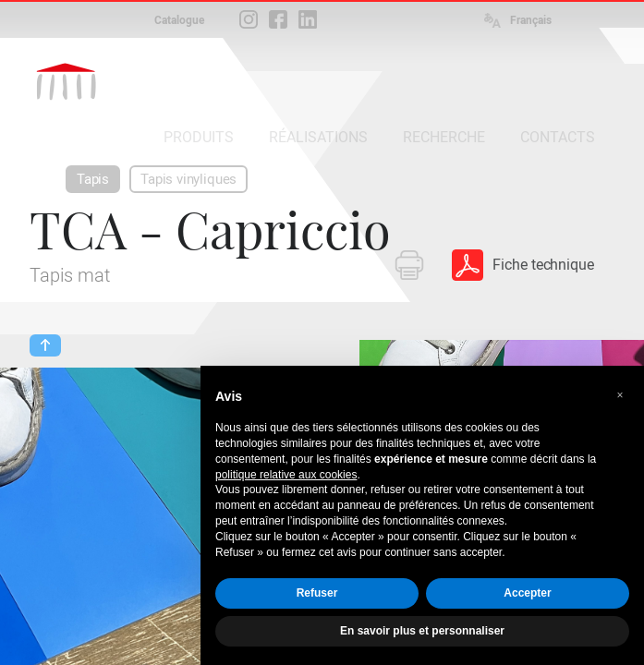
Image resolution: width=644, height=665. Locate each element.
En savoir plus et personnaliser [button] (422, 631)
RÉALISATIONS (318, 137)
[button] (620, 395)
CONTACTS (558, 137)
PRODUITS (199, 137)
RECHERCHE (444, 137)
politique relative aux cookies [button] (286, 475)
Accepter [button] (527, 593)
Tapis (93, 179)
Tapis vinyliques (188, 179)
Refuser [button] (317, 593)
